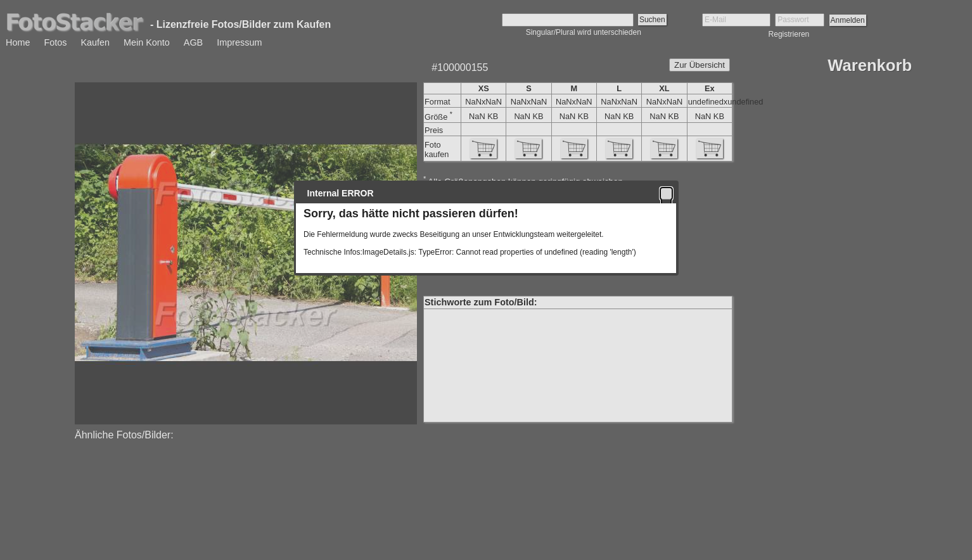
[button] (666, 193)
